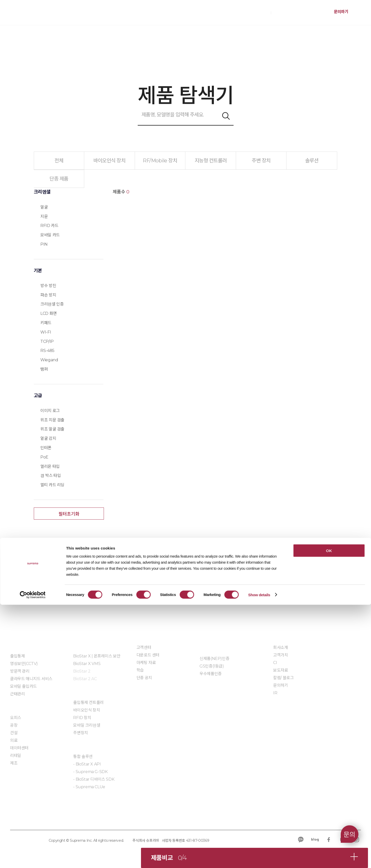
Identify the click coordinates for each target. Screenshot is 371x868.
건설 (14, 733)
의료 (14, 740)
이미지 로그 (50, 411)
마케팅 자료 (146, 663)
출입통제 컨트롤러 (88, 703)
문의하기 (341, 12)
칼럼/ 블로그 (283, 678)
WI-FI (46, 332)
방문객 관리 (20, 671)
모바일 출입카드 (23, 686)
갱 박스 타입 (51, 476)
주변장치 (80, 733)
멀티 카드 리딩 (52, 485)
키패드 (46, 323)
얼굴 (44, 207)
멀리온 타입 (50, 466)
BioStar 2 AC (85, 679)
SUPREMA (33, 15)
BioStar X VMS (87, 664)
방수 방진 (48, 286)
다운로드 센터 (148, 655)
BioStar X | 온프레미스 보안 (97, 656)
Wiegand (49, 360)
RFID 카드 (49, 226)
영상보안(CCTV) (24, 664)
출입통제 (17, 656)
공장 (14, 725)
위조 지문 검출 (52, 420)
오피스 (16, 718)
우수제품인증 (211, 674)
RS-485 (47, 351)
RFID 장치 (82, 718)
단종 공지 (144, 678)
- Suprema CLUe (89, 787)
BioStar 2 (82, 671)
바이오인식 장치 (87, 710)
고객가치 (280, 655)
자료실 (205, 689)
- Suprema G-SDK (90, 772)
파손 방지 (48, 295)
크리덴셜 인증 (52, 304)
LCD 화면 (49, 313)
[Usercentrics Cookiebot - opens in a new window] (33, 858)
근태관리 (17, 694)
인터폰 (46, 448)
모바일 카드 (50, 235)
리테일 (16, 756)
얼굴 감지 (48, 438)
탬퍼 (44, 369)
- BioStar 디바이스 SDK (94, 779)
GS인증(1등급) (212, 666)
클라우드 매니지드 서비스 (31, 679)
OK (329, 814)
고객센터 (144, 647)
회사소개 (280, 647)
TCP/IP (47, 341)
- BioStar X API (87, 764)
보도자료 (280, 670)
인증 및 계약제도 (213, 647)
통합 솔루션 (83, 757)
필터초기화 (69, 514)
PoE (44, 457)
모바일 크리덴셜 (87, 725)
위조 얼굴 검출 (52, 429)
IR (275, 693)
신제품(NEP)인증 (214, 659)
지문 (44, 216)
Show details (259, 858)
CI (275, 663)
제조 (14, 763)
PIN (44, 244)
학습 (140, 670)
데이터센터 (19, 748)
